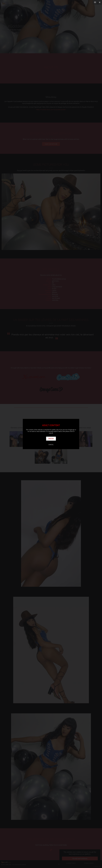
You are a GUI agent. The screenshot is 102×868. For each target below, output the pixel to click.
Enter (51, 439)
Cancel (51, 445)
